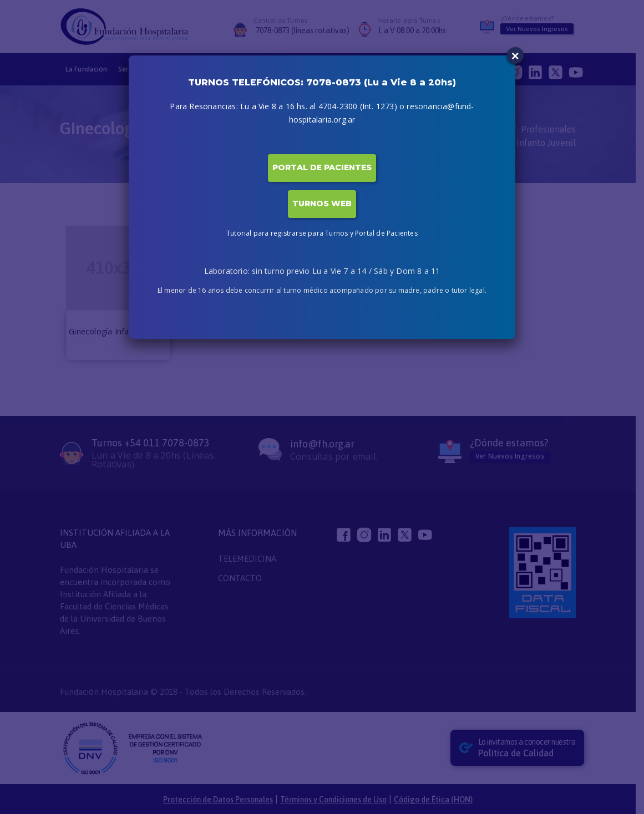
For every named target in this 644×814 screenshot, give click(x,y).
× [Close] (515, 56)
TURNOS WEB (322, 203)
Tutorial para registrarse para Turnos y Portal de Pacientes (322, 233)
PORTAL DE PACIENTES (322, 167)
